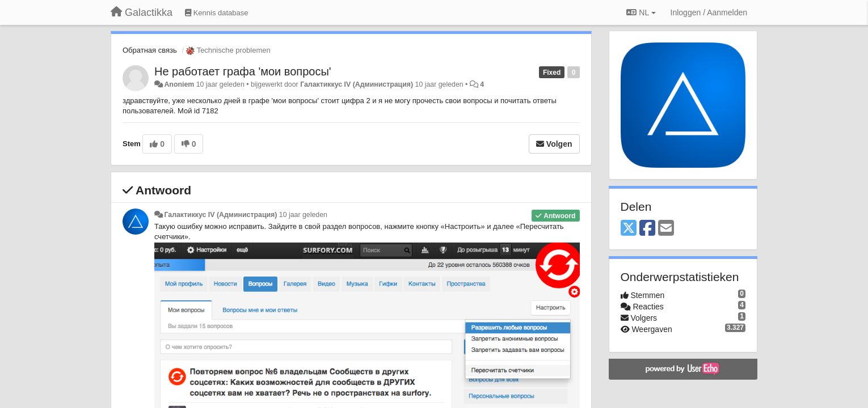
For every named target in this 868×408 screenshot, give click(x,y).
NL (641, 12)
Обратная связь (150, 50)
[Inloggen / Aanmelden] (709, 12)
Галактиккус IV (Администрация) (357, 84)
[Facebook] (647, 229)
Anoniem (179, 84)
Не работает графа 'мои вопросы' (243, 71)
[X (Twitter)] (629, 229)
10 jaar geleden (303, 215)
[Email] (666, 229)
